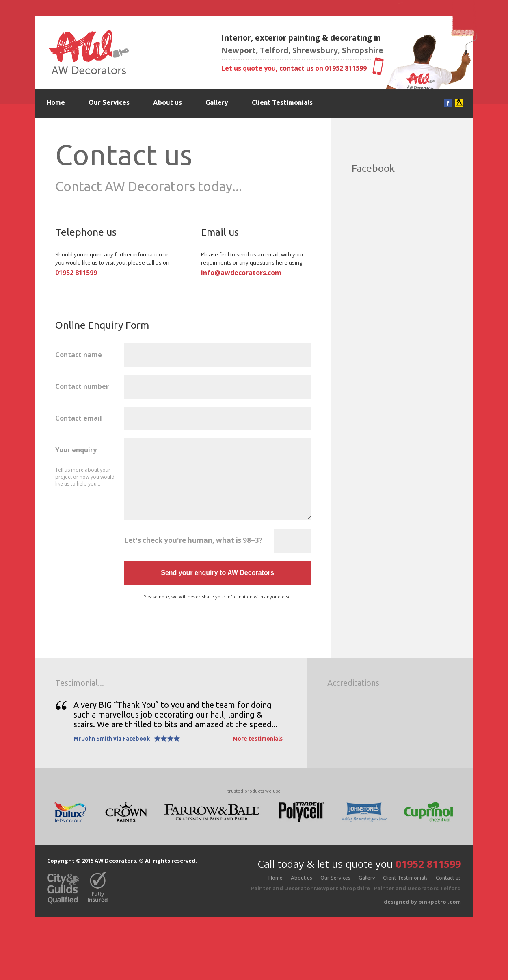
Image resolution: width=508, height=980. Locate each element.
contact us (296, 68)
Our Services (109, 102)
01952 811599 (346, 68)
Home (56, 102)
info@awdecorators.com (241, 273)
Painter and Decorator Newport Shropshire (310, 888)
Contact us (63, 131)
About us (168, 102)
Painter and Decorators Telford (417, 888)
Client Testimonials (282, 102)
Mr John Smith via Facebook (112, 739)
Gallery (217, 102)
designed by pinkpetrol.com (422, 902)
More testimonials (258, 739)
